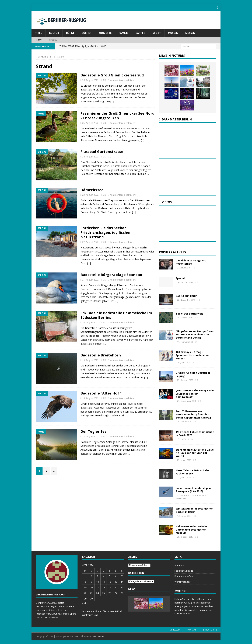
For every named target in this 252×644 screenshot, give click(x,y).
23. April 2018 (183, 495)
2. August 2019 (184, 267)
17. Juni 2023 (183, 439)
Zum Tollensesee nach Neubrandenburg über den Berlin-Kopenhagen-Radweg (193, 414)
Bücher (87, 33)
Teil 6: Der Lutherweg (189, 313)
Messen (190, 33)
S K (104, 80)
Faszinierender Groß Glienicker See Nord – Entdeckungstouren (118, 115)
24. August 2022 (90, 156)
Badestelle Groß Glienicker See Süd (112, 75)
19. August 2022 (90, 360)
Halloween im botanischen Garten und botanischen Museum (192, 529)
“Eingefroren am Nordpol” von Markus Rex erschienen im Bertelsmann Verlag (195, 334)
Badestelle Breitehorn (101, 355)
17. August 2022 (90, 436)
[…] (112, 101)
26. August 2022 (90, 80)
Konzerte (105, 33)
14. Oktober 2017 (185, 282)
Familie (124, 33)
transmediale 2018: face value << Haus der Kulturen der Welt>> (195, 452)
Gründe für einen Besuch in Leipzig (193, 374)
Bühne (70, 33)
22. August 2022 (90, 242)
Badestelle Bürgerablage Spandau (111, 274)
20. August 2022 (90, 322)
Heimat (39, 40)
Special (53, 40)
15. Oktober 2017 (185, 317)
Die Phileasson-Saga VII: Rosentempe (191, 262)
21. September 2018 (187, 401)
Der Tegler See (94, 431)
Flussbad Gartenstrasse (102, 151)
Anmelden (180, 565)
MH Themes (98, 636)
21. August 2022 (90, 279)
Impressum (175, 629)
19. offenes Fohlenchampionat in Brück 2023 (195, 433)
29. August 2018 (184, 421)
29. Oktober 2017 (185, 536)
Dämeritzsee (92, 189)
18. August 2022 (90, 398)
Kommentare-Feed (184, 576)
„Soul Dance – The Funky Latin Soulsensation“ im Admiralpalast (195, 393)
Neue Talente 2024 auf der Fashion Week (192, 472)
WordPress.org (182, 582)
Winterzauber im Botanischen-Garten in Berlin (195, 510)
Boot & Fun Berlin (186, 296)
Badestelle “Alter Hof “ (101, 393)
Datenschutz (210, 629)
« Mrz (85, 603)
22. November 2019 (186, 300)
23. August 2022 (90, 194)
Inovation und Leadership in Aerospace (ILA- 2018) (193, 489)
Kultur (54, 33)
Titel (38, 33)
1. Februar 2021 (184, 516)
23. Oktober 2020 (185, 380)
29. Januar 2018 (184, 460)
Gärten (140, 33)
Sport (157, 33)
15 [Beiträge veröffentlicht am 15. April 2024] (85, 587)
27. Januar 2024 (184, 477)
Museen (173, 33)
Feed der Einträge (184, 570)
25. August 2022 (90, 123)
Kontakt (192, 629)
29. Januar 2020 (184, 362)
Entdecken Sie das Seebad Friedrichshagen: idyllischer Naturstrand (106, 232)
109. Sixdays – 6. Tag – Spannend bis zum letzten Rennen (192, 355)
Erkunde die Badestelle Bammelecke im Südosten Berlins (116, 315)
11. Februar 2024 (185, 341)
